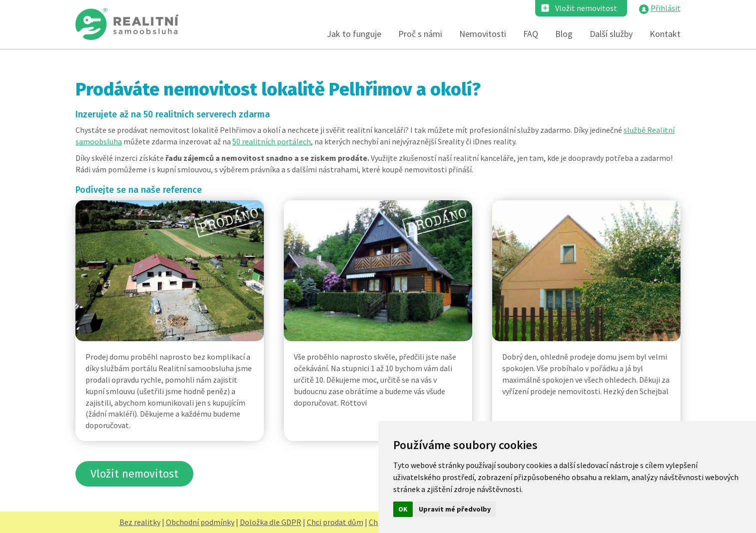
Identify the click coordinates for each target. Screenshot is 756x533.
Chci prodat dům (335, 522)
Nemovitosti (483, 34)
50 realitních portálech (272, 141)
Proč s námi (420, 34)
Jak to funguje (354, 34)
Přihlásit (666, 8)
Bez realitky (140, 522)
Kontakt (665, 34)
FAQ (531, 34)
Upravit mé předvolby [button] (455, 509)
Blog (564, 34)
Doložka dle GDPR (271, 522)
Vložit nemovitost (586, 8)
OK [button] (403, 509)
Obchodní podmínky (200, 522)
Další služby (611, 34)
